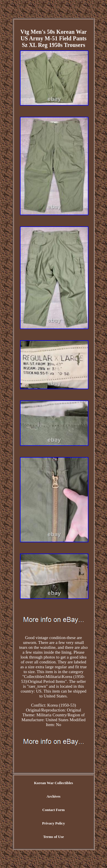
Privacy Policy (54, 823)
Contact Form (53, 810)
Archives (53, 796)
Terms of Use (53, 837)
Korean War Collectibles (53, 783)
